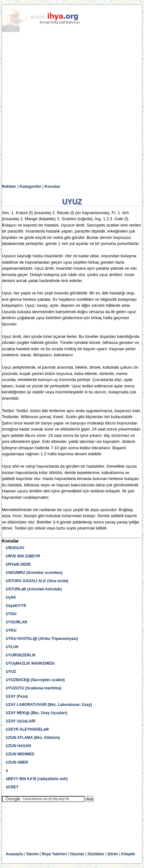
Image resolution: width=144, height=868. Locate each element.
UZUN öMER (17, 762)
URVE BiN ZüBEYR (23, 556)
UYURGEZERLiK (21, 655)
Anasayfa (14, 854)
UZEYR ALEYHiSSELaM (27, 729)
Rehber (9, 186)
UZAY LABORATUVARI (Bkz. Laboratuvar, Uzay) (49, 705)
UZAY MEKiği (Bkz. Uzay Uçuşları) (36, 713)
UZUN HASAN (18, 746)
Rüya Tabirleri (54, 854)
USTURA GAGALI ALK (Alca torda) (37, 581)
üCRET (12, 787)
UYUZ (11, 672)
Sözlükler (96, 854)
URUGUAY (15, 548)
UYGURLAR (16, 622)
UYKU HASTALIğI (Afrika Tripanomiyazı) (42, 639)
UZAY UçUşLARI (20, 721)
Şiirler (113, 854)
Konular (52, 186)
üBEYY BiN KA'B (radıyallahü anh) (37, 779)
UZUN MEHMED (20, 754)
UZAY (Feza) (17, 696)
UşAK (11, 597)
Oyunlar (77, 854)
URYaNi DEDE (18, 564)
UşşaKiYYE (16, 606)
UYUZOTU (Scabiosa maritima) (33, 688)
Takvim (32, 854)
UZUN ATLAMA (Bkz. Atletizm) (33, 738)
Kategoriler (30, 186)
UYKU (11, 630)
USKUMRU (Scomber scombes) (34, 573)
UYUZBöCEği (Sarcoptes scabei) (35, 680)
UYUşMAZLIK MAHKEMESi (30, 663)
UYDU (11, 614)
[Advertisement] (72, 108)
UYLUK (12, 647)
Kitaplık (128, 854)
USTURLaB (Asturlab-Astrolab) (34, 589)
